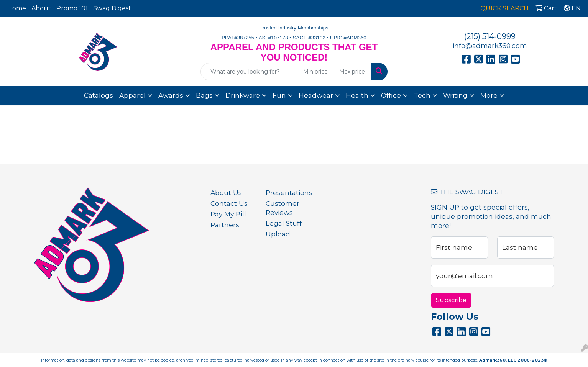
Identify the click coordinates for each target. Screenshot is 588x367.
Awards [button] (171, 95)
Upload (278, 234)
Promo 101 (72, 8)
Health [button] (357, 95)
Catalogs (99, 95)
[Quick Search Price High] (353, 72)
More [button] (489, 95)
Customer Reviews (283, 208)
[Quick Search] (250, 72)
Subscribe (451, 300)
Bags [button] (204, 95)
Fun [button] (279, 95)
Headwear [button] (316, 95)
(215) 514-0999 (490, 36)
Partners (225, 225)
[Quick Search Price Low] (317, 72)
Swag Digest (112, 8)
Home (17, 8)
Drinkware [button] (243, 95)
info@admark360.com (490, 45)
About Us (226, 193)
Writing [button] (455, 95)
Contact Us (229, 203)
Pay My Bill (228, 214)
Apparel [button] (132, 95)
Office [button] (391, 95)
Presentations (289, 193)
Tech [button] (422, 95)
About (41, 8)
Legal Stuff (284, 223)
